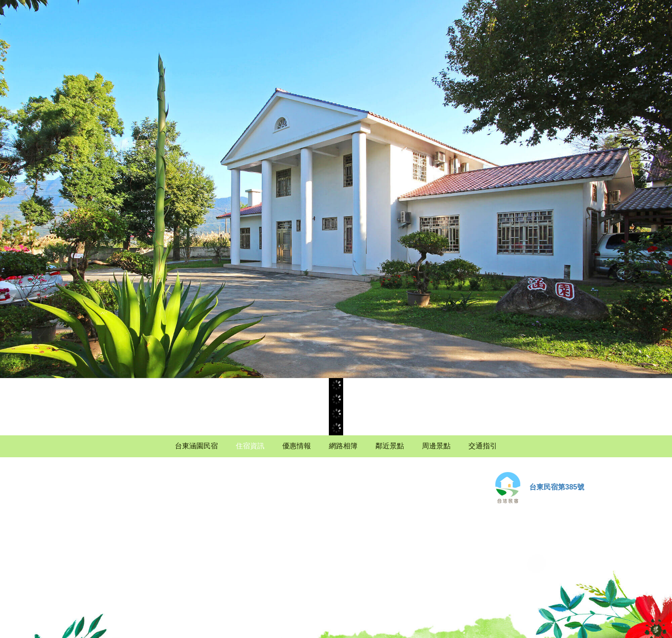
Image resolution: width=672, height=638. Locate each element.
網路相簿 (343, 446)
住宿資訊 (250, 446)
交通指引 (483, 446)
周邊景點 (436, 446)
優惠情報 (297, 446)
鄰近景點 (390, 446)
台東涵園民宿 (196, 446)
